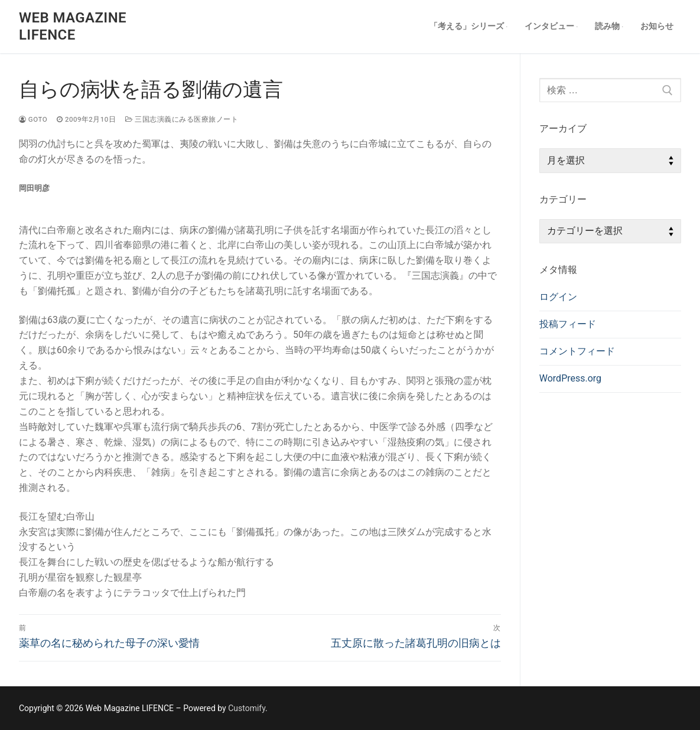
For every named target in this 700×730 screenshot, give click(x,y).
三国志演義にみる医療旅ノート (182, 119)
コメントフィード (577, 351)
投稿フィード (568, 324)
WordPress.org (570, 378)
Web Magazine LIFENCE (73, 26)
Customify (247, 708)
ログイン (558, 297)
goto (33, 119)
